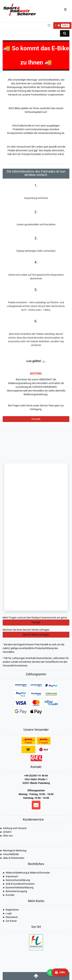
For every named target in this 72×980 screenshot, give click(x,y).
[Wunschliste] (49, 26)
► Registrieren (11, 910)
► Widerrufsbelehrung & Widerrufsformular (26, 873)
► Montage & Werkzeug (13, 851)
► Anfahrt (6, 832)
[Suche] (65, 33)
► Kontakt (9, 895)
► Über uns (6, 836)
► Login (7, 913)
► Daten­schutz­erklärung (16, 880)
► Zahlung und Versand (13, 828)
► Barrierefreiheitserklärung (18, 888)
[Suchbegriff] (31, 33)
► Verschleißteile (9, 854)
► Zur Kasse (10, 921)
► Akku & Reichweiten (12, 858)
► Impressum (10, 876)
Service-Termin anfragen (36, 635)
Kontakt (36, 419)
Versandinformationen (15, 666)
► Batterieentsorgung (15, 891)
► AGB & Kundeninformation (19, 884)
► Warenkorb (10, 917)
